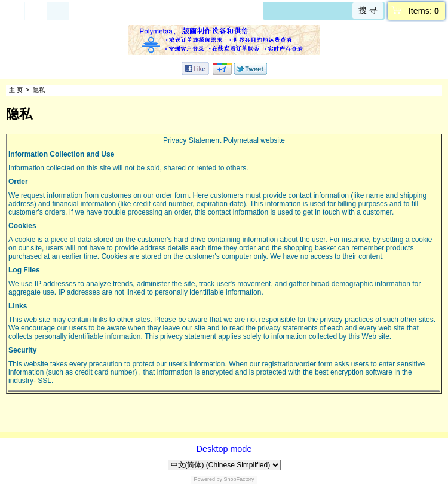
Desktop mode (224, 449)
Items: (424, 11)
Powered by (208, 479)
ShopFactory (238, 479)
